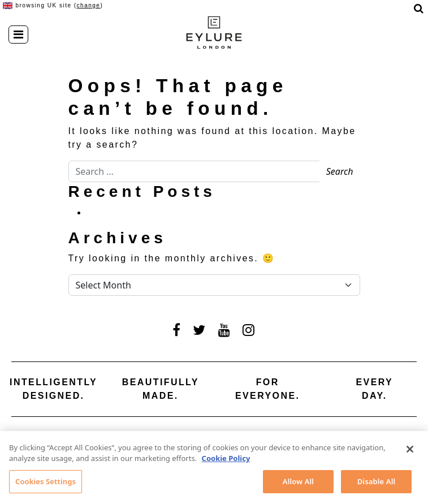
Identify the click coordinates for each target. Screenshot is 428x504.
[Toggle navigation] (18, 35)
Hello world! (118, 212)
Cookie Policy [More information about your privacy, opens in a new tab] (226, 461)
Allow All (298, 484)
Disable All (377, 484)
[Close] (410, 452)
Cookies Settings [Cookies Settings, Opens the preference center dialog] (46, 484)
